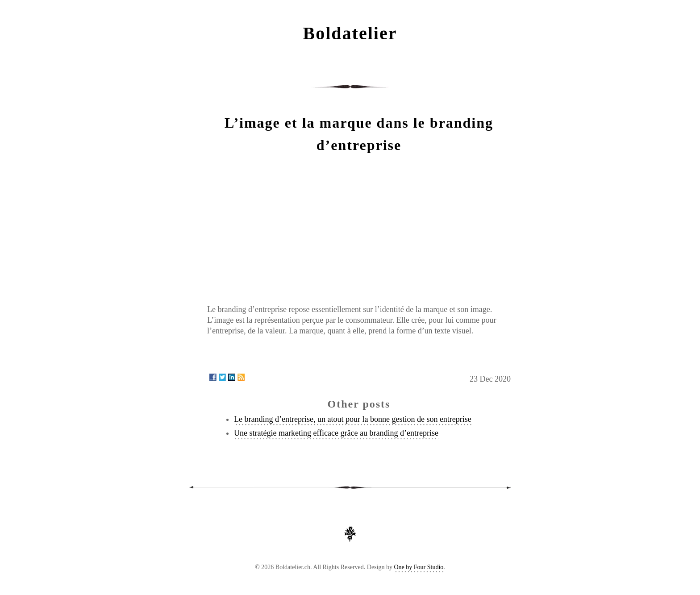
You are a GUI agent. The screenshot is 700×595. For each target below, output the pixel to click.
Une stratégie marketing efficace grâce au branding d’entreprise (336, 433)
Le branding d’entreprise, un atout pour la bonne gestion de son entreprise (353, 419)
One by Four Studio (419, 567)
